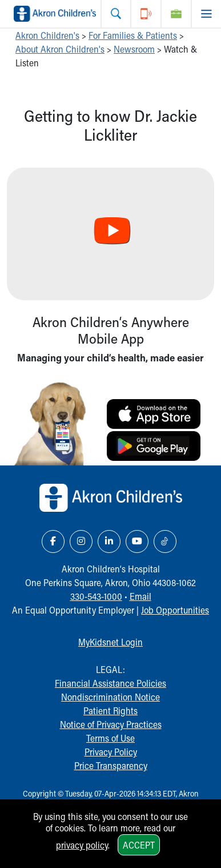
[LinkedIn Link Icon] (109, 541)
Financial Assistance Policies (111, 683)
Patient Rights (111, 710)
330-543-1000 (96, 596)
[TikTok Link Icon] (165, 541)
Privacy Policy (111, 752)
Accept (139, 845)
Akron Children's (47, 35)
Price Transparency (111, 765)
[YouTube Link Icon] (137, 541)
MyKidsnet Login (111, 642)
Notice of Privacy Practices (111, 724)
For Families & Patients (133, 35)
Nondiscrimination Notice (111, 697)
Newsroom (134, 49)
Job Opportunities (175, 610)
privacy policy (82, 845)
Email (140, 596)
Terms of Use (111, 738)
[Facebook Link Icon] (53, 541)
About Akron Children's (60, 49)
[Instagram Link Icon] (81, 541)
